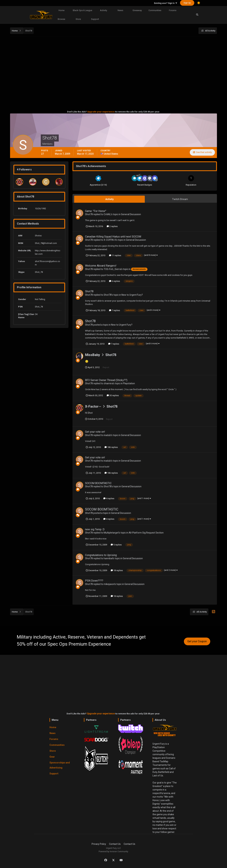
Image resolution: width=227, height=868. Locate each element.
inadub (107, 435)
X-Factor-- (93, 406)
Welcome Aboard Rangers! (101, 266)
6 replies (115, 281)
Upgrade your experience (101, 112)
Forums (173, 10)
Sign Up (187, 3)
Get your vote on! (95, 432)
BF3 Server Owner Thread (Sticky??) (106, 380)
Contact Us (115, 844)
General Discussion (131, 214)
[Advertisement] (114, 63)
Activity (104, 10)
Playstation (129, 383)
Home (61, 10)
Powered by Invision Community (113, 852)
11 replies (115, 255)
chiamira (108, 383)
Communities (155, 10)
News (120, 10)
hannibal (108, 558)
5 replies (116, 545)
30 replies (113, 395)
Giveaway (137, 10)
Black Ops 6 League (82, 10)
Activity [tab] (109, 199)
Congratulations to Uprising (101, 555)
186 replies (111, 447)
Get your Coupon (197, 641)
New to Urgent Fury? (132, 295)
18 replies (117, 570)
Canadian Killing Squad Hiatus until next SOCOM (113, 237)
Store (78, 19)
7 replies (115, 310)
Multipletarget (111, 533)
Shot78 (89, 214)
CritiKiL (107, 214)
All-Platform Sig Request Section (146, 533)
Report (106, 367)
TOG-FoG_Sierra (112, 269)
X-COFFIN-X (110, 240)
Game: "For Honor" (96, 211)
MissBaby (93, 355)
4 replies (109, 498)
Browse (61, 19)
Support (95, 19)
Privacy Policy (99, 844)
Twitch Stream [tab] (180, 199)
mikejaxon (109, 584)
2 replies (112, 226)
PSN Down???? (94, 581)
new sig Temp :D (95, 529)
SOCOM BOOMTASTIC (98, 483)
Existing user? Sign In (166, 3)
